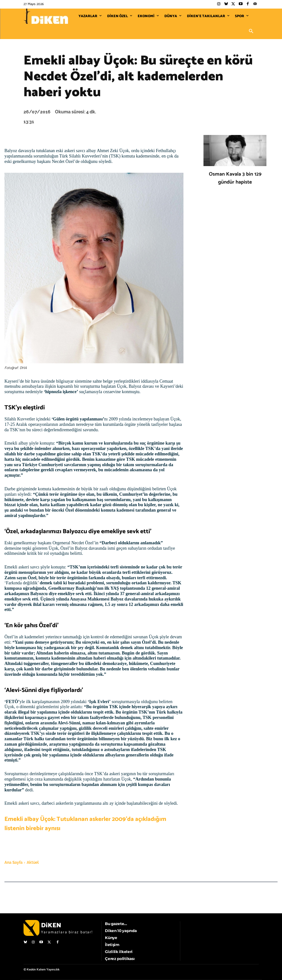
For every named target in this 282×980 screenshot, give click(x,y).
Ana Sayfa (14, 863)
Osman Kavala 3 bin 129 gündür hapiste (235, 178)
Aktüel (33, 863)
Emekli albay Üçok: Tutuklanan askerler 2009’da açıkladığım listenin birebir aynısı (85, 824)
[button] (251, 31)
